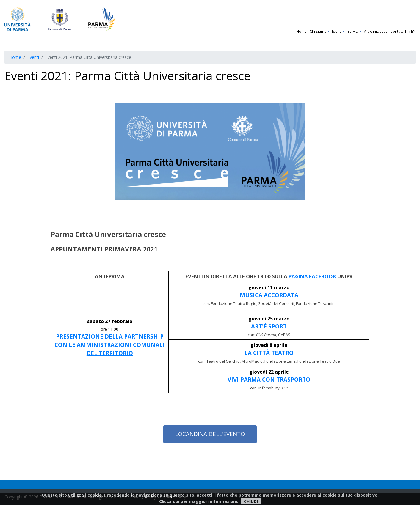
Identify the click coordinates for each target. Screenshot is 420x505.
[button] (329, 31)
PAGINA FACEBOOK (312, 276)
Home (302, 31)
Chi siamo (318, 31)
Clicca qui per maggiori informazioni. (199, 501)
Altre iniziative (376, 31)
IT (407, 31)
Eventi (337, 31)
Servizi (353, 31)
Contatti (397, 31)
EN (413, 31)
